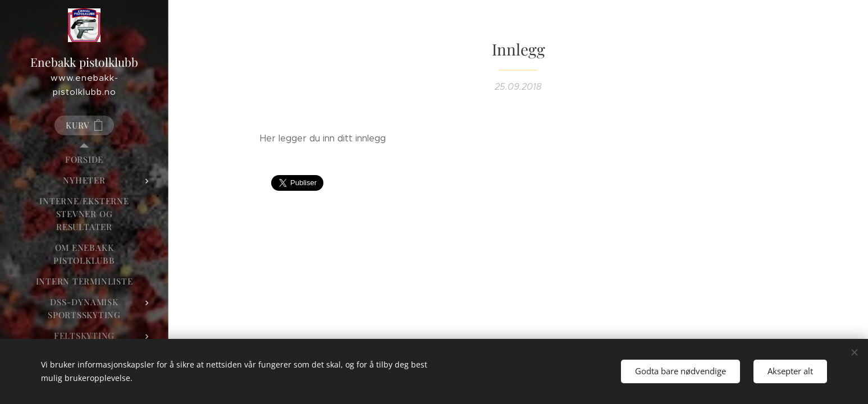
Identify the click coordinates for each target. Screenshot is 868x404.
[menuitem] (84, 160)
